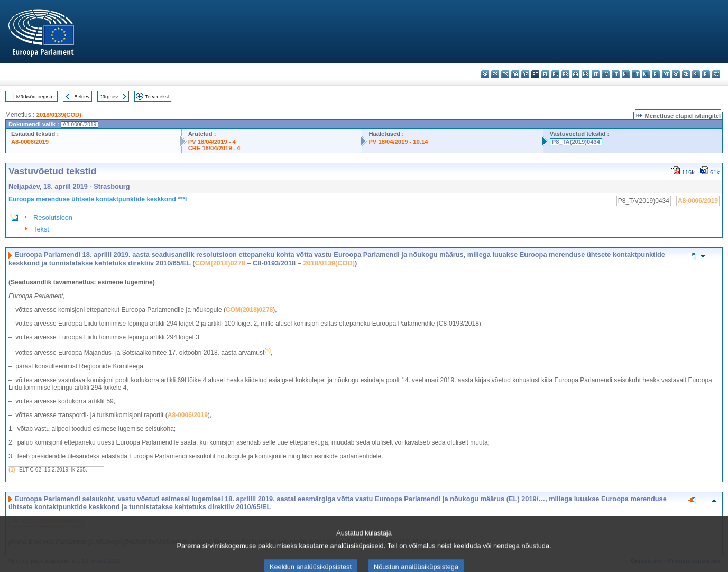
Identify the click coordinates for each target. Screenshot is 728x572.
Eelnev (82, 96)
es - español (495, 74)
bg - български (485, 74)
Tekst (41, 229)
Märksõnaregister (36, 96)
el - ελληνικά (545, 74)
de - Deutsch (525, 74)
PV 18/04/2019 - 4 (212, 142)
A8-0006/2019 (30, 142)
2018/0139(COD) (59, 115)
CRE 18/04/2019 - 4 (214, 148)
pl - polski (656, 74)
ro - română (676, 74)
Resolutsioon (53, 218)
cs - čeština (505, 74)
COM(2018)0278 (220, 263)
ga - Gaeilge (575, 74)
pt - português (666, 74)
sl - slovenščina (696, 74)
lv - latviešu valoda (606, 74)
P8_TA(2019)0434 (576, 142)
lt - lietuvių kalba (616, 74)
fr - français (565, 74)
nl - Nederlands (646, 74)
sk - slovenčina (686, 74)
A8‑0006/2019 (188, 415)
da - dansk (515, 74)
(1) (12, 470)
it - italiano (596, 74)
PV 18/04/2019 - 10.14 (398, 142)
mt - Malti (636, 74)
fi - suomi (706, 74)
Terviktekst (157, 96)
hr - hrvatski (586, 74)
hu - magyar (626, 74)
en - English (555, 74)
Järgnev (109, 96)
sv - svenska (716, 74)
